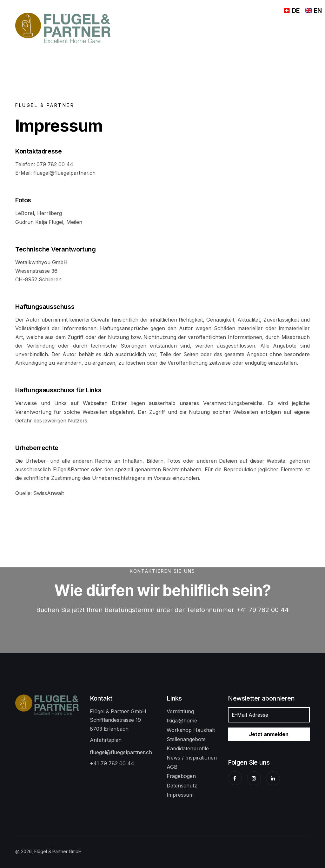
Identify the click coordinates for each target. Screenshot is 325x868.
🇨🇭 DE (291, 10)
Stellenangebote (186, 739)
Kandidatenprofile (188, 748)
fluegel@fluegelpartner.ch (121, 752)
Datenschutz (182, 786)
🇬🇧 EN (313, 10)
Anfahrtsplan (106, 740)
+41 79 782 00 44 (112, 763)
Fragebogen (181, 776)
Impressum (180, 795)
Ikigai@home (182, 721)
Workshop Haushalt (191, 730)
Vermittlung (180, 711)
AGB (172, 767)
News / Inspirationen (192, 758)
